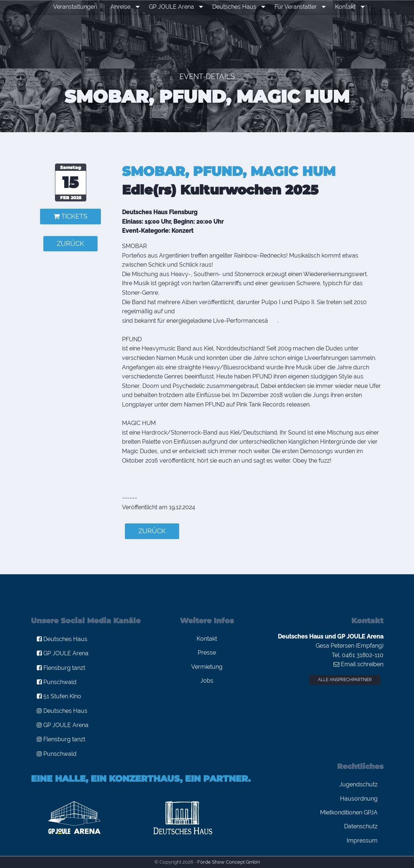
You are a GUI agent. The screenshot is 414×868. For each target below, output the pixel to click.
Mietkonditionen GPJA (349, 812)
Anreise (126, 7)
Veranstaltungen (81, 7)
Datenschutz (361, 826)
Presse (207, 653)
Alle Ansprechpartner (345, 680)
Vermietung (207, 667)
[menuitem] (81, 7)
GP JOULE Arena (175, 7)
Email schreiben (358, 664)
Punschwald (57, 682)
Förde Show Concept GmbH (229, 862)
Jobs (207, 681)
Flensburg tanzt (61, 668)
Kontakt (342, 7)
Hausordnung (359, 799)
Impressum (362, 840)
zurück (70, 243)
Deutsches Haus (235, 7)
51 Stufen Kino (59, 696)
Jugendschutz (358, 784)
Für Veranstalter (295, 7)
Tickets (70, 216)
